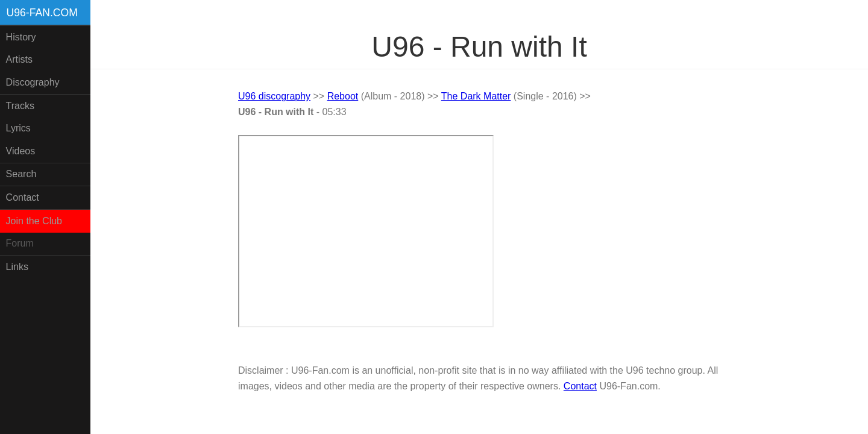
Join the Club (34, 221)
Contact (23, 197)
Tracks (20, 106)
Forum (20, 243)
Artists (19, 59)
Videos (21, 151)
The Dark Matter (476, 96)
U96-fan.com (42, 13)
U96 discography (274, 96)
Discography (33, 82)
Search (21, 174)
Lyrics (18, 128)
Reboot (343, 96)
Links (17, 267)
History (21, 37)
